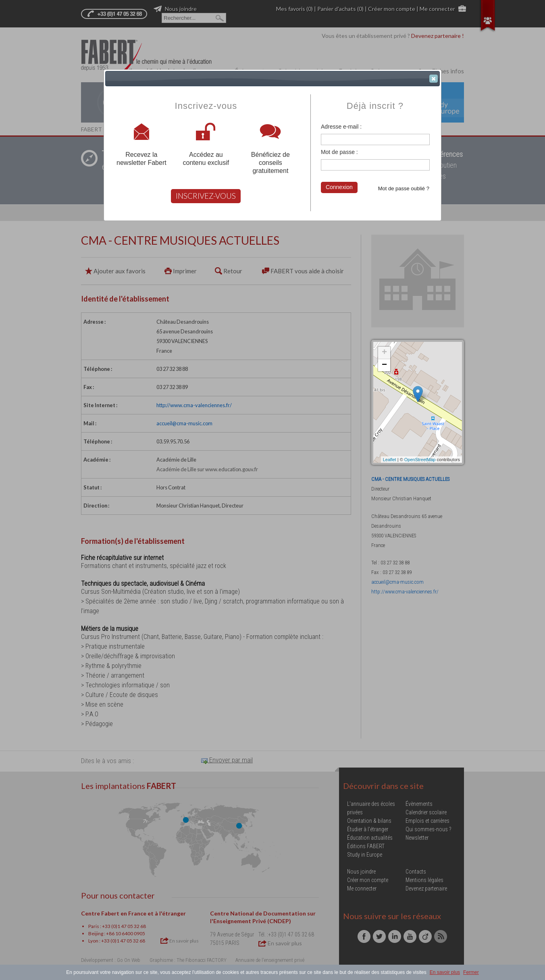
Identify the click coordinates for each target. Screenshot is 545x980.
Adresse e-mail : (341, 127)
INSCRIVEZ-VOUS (206, 196)
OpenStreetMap (420, 460)
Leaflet (390, 460)
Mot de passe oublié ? (404, 188)
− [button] (384, 365)
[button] (434, 79)
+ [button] (384, 353)
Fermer (471, 972)
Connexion (339, 187)
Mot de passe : (339, 152)
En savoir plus (445, 972)
